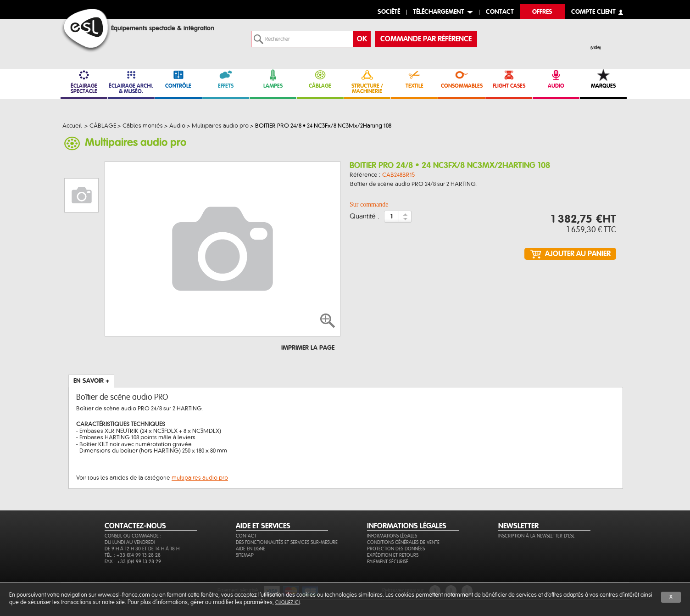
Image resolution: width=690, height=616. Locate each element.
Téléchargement (439, 12)
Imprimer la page (308, 348)
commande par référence (426, 39)
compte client (593, 12)
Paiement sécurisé (388, 562)
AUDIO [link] (556, 79)
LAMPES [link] (273, 79)
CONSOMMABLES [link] (462, 79)
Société (389, 12)
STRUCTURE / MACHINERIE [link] (367, 81)
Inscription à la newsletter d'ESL (536, 536)
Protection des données (396, 549)
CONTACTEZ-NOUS (135, 526)
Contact (246, 536)
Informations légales (392, 536)
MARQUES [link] (603, 79)
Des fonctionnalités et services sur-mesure (287, 542)
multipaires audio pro (200, 478)
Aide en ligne (250, 549)
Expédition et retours (393, 555)
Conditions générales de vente (403, 542)
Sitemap (245, 555)
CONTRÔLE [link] (178, 79)
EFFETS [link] (226, 79)
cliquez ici (287, 602)
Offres (542, 12)
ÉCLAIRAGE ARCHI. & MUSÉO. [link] (131, 81)
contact (500, 12)
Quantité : (364, 217)
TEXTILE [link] (414, 79)
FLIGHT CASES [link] (509, 79)
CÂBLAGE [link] (320, 79)
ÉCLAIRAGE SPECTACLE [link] (84, 81)
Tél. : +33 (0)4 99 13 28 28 (133, 555)
